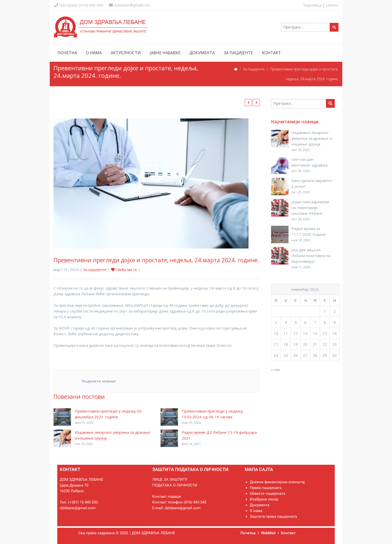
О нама (256, 511)
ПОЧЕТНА (67, 53)
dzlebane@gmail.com (130, 5)
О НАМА (94, 53)
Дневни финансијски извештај (277, 482)
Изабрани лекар (264, 499)
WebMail (268, 533)
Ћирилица (312, 5)
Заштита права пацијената (273, 516)
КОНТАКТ (271, 53)
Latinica (332, 5)
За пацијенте (254, 69)
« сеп (275, 369)
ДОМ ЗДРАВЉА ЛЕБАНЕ (153, 533)
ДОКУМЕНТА (202, 53)
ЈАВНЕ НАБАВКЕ (165, 53)
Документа (259, 505)
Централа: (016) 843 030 (79, 5)
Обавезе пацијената (267, 493)
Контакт (288, 533)
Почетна (248, 533)
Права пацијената (266, 488)
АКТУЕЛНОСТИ (126, 53)
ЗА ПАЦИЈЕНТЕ (238, 53)
